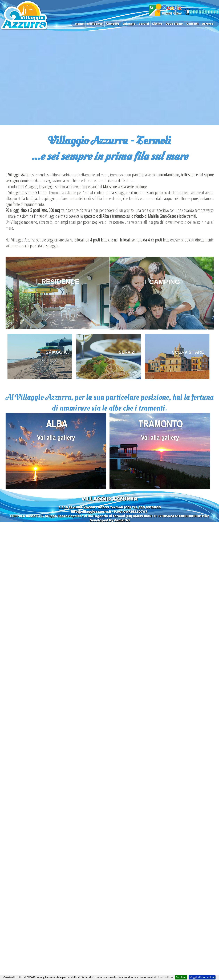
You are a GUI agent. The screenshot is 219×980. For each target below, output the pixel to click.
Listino (157, 24)
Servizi (144, 24)
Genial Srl (122, 521)
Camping (113, 24)
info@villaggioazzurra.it (91, 512)
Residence (95, 24)
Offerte (208, 24)
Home (80, 24)
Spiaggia (129, 24)
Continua (181, 977)
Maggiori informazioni (202, 977)
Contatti (192, 24)
